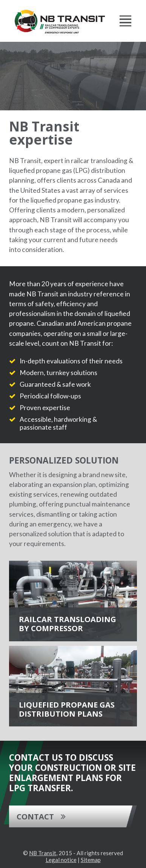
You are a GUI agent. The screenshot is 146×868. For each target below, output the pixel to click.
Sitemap (91, 860)
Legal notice (61, 860)
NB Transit (43, 853)
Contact (35, 817)
